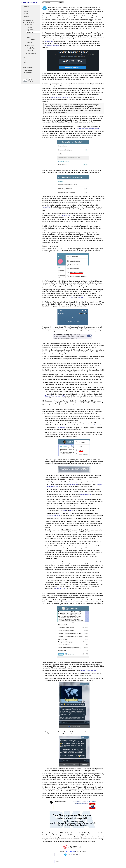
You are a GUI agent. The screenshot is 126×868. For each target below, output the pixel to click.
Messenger (28, 25)
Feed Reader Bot (69, 602)
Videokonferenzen (30, 54)
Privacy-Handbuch (29, 2)
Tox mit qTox (31, 48)
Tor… (24, 58)
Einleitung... (26, 6)
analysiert (81, 297)
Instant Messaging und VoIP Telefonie (28, 21)
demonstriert (46, 207)
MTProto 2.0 (69, 297)
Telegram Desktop (86, 495)
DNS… (25, 63)
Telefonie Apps (29, 46)
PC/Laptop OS (27, 70)
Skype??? (30, 50)
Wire (28, 35)
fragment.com (49, 42)
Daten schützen (28, 68)
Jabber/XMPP (31, 40)
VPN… (25, 60)
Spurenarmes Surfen (54, 515)
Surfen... (25, 11)
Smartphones (27, 73)
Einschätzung (61, 428)
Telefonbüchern (66, 215)
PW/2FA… (26, 14)
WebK (64, 511)
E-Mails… (26, 16)
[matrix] (29, 37)
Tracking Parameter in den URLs (55, 396)
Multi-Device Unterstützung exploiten (87, 129)
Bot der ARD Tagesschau (89, 671)
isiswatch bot (91, 425)
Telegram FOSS (73, 485)
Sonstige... (30, 42)
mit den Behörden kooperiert (60, 97)
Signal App (30, 30)
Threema (29, 27)
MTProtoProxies (60, 588)
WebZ (71, 511)
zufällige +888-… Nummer (51, 45)
